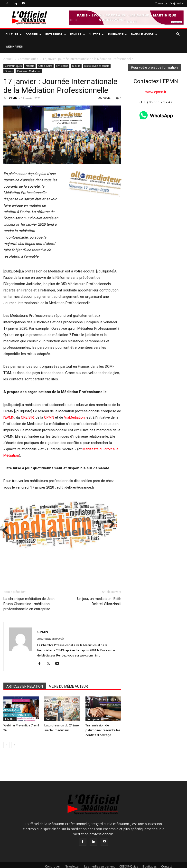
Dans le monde (144, 34)
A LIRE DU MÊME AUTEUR (68, 675)
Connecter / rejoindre (169, 3)
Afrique (30, 54)
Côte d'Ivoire (45, 54)
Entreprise (56, 34)
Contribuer (53, 855)
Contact (167, 855)
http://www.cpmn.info (50, 627)
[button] (178, 34)
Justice (97, 34)
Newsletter (72, 855)
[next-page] (14, 733)
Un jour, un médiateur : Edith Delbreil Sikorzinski (99, 590)
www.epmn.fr (156, 80)
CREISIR (27, 405)
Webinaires (14, 47)
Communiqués (13, 54)
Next (24, 476)
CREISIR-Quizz (129, 855)
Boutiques (150, 855)
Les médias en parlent (99, 855)
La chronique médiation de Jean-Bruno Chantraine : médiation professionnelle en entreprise (30, 592)
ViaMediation (74, 405)
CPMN (13, 86)
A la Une (10, 707)
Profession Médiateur (29, 59)
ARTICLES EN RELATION (25, 675)
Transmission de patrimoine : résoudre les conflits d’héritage (103, 719)
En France (117, 34)
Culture (14, 34)
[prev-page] (6, 733)
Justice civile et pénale (97, 54)
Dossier (34, 34)
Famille (78, 34)
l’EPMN (9, 405)
